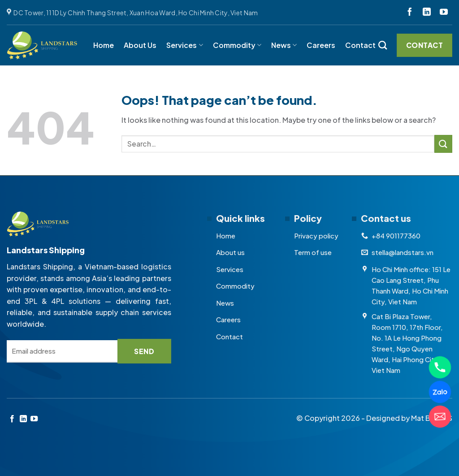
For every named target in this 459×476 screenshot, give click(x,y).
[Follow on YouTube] (444, 13)
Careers (321, 45)
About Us (140, 45)
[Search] (383, 45)
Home (104, 45)
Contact (360, 45)
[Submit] (443, 144)
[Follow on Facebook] (410, 13)
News (284, 45)
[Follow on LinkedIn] (427, 13)
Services (184, 45)
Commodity (237, 45)
